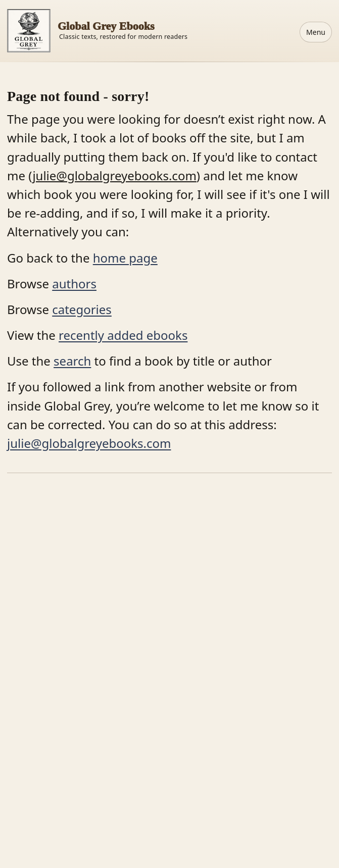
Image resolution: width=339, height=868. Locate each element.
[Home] (97, 31)
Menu (316, 32)
